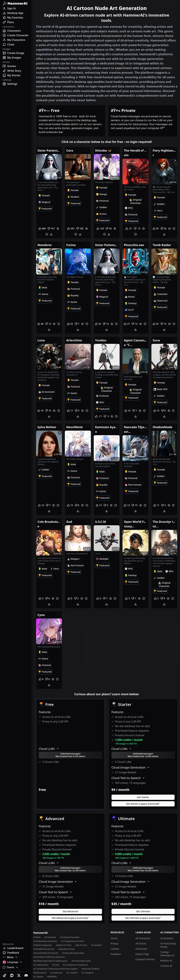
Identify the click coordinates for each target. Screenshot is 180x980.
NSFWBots (52, 977)
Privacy (115, 944)
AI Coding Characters (70, 937)
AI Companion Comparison (75, 965)
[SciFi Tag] (129, 310)
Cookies (115, 949)
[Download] (51, 234)
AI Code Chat (56, 973)
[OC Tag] (135, 201)
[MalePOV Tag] (161, 389)
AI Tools (37, 937)
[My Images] (16, 58)
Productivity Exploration (73, 953)
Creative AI (166, 966)
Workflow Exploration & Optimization (51, 961)
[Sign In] (16, 8)
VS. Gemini (38, 977)
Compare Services (145, 959)
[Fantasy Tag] (131, 303)
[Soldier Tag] (101, 207)
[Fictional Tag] (102, 201)
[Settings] (16, 84)
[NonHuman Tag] (133, 485)
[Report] (47, 234)
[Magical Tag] (44, 202)
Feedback (116, 954)
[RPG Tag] (129, 208)
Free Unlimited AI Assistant (46, 953)
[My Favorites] (16, 18)
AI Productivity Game (81, 961)
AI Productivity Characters (45, 941)
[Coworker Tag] (161, 294)
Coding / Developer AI (167, 954)
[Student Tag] (73, 197)
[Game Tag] (43, 294)
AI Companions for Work (73, 941)
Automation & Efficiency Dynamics (49, 957)
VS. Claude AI (88, 973)
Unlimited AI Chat (66, 949)
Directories (141, 949)
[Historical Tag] (160, 301)
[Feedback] (16, 953)
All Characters (143, 938)
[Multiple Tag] (102, 559)
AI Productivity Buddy (168, 945)
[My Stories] (16, 75)
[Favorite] (58, 229)
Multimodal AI (40, 973)
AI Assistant (97, 945)
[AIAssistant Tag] (46, 392)
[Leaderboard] (16, 948)
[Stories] (16, 66)
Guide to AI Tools (64, 945)
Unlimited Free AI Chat (44, 949)
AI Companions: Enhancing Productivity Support (56, 969)
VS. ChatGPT (72, 973)
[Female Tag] (44, 196)
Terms (114, 938)
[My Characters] (16, 40)
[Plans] (16, 22)
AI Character (50, 937)
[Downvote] (51, 229)
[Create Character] (16, 35)
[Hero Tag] (158, 211)
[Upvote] (42, 229)
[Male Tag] (43, 288)
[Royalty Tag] (73, 295)
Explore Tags (142, 954)
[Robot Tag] (130, 297)
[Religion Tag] (73, 559)
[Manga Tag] (101, 194)
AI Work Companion (43, 945)
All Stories (141, 944)
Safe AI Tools (81, 945)
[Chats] (16, 44)
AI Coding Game (41, 965)
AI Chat (56, 965)
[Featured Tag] (45, 209)
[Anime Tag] (101, 214)
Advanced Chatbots (91, 969)
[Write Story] (16, 71)
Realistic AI (166, 961)
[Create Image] (16, 53)
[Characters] (16, 31)
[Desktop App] (16, 13)
